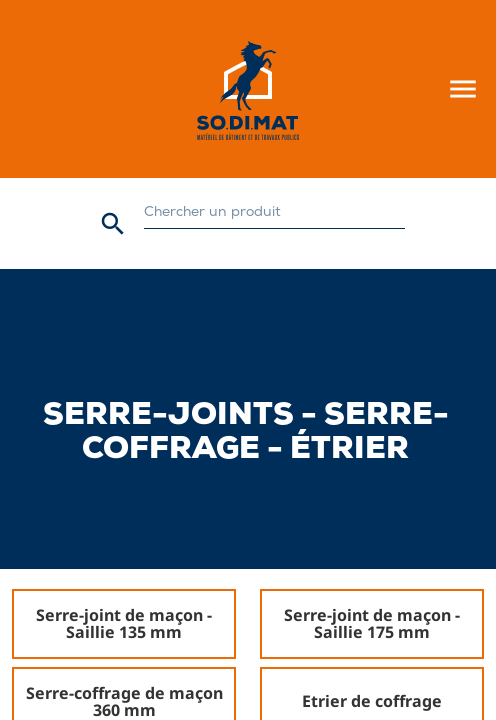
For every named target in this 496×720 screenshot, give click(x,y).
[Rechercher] (274, 213)
